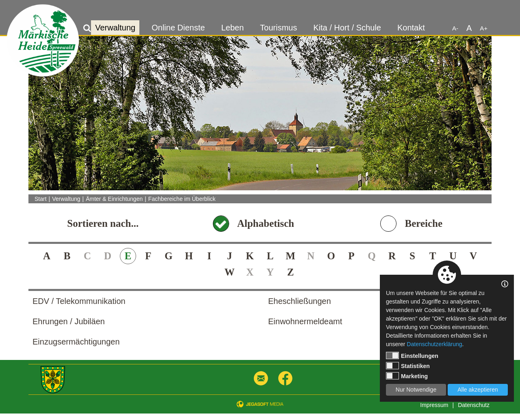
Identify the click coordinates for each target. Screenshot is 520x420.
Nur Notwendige (416, 390)
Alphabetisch (266, 223)
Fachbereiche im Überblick (182, 199)
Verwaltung (115, 28)
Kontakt (411, 28)
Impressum (434, 405)
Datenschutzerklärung (434, 344)
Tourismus (278, 28)
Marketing (407, 376)
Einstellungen (412, 355)
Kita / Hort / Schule (347, 28)
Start (41, 199)
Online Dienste (178, 28)
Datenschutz (474, 405)
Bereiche (424, 223)
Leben (232, 28)
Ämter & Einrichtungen (114, 199)
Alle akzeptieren (478, 390)
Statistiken (408, 366)
